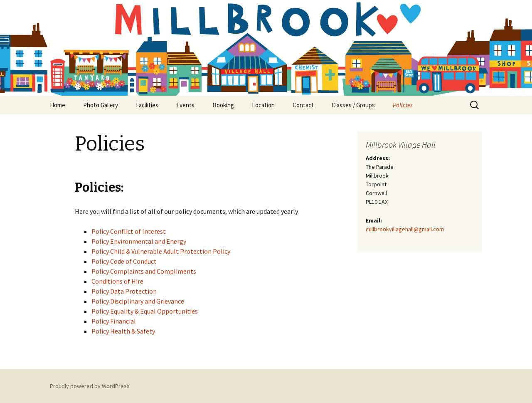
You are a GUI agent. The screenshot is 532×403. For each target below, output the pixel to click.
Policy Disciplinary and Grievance (138, 301)
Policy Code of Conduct (124, 261)
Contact (303, 105)
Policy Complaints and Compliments (144, 271)
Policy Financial (114, 321)
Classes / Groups (353, 105)
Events (185, 105)
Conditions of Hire (117, 281)
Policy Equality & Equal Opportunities (145, 311)
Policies (403, 105)
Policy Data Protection (124, 291)
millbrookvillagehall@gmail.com (405, 229)
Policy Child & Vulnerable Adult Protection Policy (161, 251)
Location (263, 105)
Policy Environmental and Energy (139, 241)
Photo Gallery (101, 105)
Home (58, 105)
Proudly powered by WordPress (90, 386)
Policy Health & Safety (123, 331)
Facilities (147, 105)
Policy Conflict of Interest (129, 231)
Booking (223, 105)
